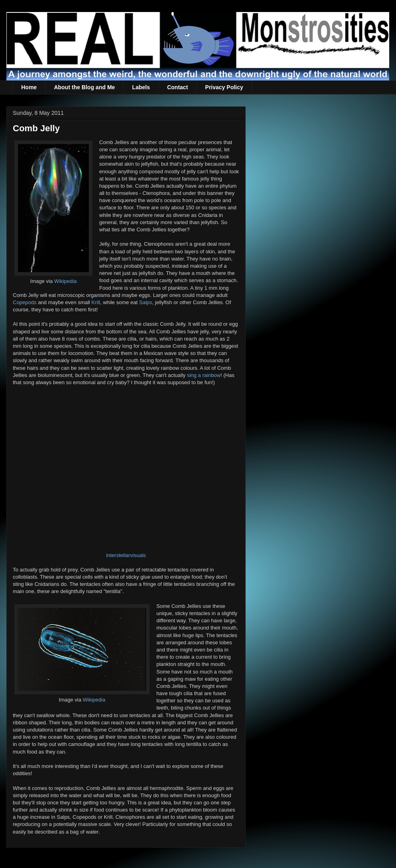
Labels (141, 87)
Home (29, 87)
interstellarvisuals (126, 555)
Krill (96, 302)
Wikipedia (65, 281)
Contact (178, 87)
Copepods (25, 302)
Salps (146, 302)
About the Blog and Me (84, 87)
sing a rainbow (204, 375)
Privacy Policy (224, 87)
